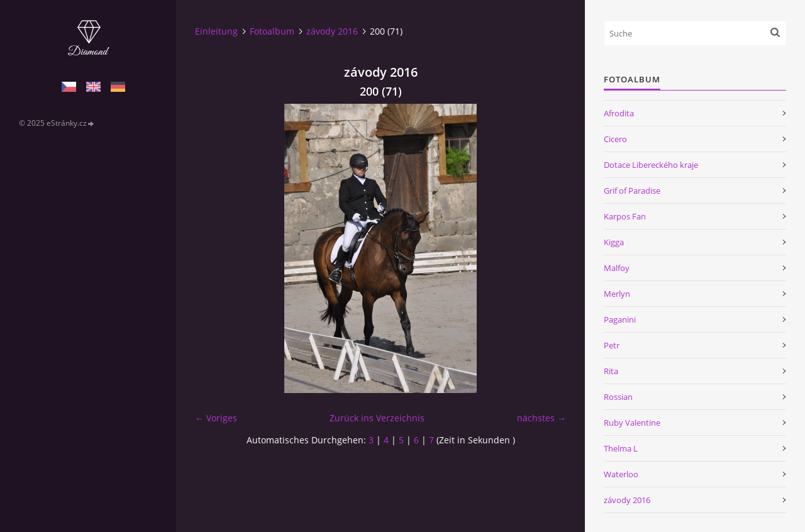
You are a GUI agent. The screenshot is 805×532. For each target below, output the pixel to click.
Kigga (614, 242)
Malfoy (617, 268)
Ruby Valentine (632, 423)
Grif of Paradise (632, 191)
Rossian (618, 397)
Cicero (615, 139)
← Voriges (216, 418)
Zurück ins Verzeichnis (377, 418)
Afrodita (619, 113)
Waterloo (621, 474)
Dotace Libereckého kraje (651, 165)
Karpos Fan (625, 216)
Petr (612, 345)
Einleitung (216, 31)
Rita (611, 371)
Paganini (620, 319)
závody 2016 (332, 31)
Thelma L (621, 448)
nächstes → (541, 418)
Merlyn (617, 294)
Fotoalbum (272, 31)
